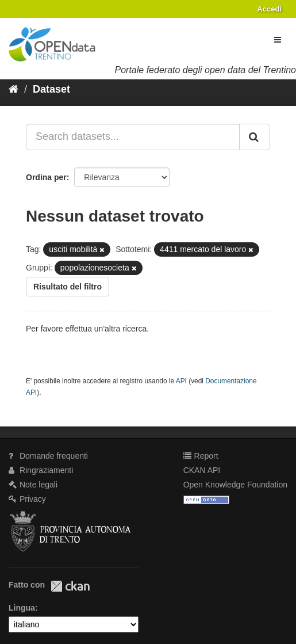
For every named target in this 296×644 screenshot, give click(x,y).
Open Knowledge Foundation (235, 485)
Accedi (269, 9)
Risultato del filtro (68, 287)
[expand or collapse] (278, 40)
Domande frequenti (48, 456)
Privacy (27, 499)
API (181, 381)
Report (201, 456)
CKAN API (202, 470)
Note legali (33, 485)
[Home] (14, 89)
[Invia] (255, 137)
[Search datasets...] (133, 137)
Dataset (51, 89)
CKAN (70, 586)
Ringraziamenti (41, 470)
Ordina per (46, 177)
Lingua (22, 608)
